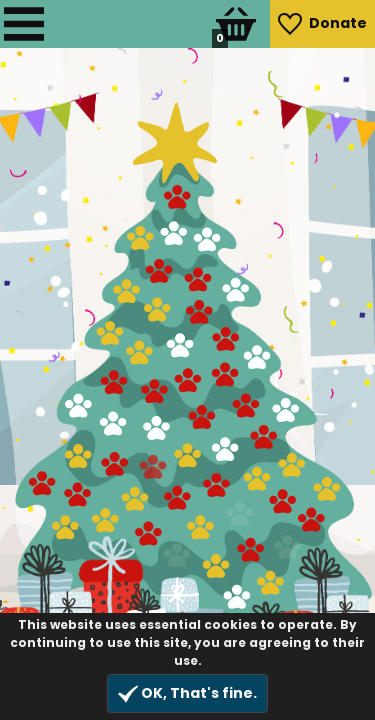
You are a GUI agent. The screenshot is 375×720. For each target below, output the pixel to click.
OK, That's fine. (187, 693)
